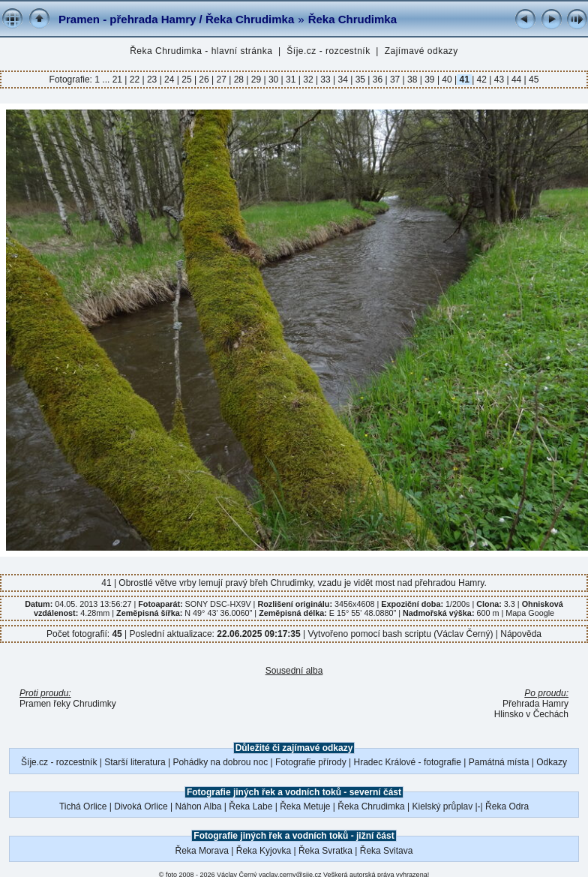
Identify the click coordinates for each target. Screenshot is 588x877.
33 (325, 80)
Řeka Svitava (387, 851)
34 (343, 80)
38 (412, 80)
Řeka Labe (250, 806)
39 (430, 80)
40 (447, 80)
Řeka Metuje (305, 806)
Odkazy (552, 762)
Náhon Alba (198, 806)
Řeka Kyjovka (264, 851)
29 (256, 80)
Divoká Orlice (141, 806)
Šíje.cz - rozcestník (328, 51)
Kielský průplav (442, 806)
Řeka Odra (507, 806)
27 (221, 80)
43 (499, 80)
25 (187, 80)
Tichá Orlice (83, 806)
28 (238, 80)
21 (119, 80)
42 (481, 80)
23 (152, 80)
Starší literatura (135, 762)
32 (308, 80)
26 (204, 80)
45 (533, 80)
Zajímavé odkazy (421, 51)
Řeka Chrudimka (352, 19)
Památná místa (499, 762)
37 (395, 80)
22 (134, 80)
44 (517, 80)
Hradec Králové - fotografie (408, 762)
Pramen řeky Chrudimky (68, 704)
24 (169, 80)
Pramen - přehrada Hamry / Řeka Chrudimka (176, 19)
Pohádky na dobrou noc (220, 762)
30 (274, 80)
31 (291, 80)
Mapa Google (530, 613)
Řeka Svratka (325, 851)
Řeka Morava (202, 851)
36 (377, 80)
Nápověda (521, 634)
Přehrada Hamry (535, 704)
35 (360, 80)
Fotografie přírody (311, 762)
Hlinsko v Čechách (531, 714)
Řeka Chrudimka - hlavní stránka (201, 51)
